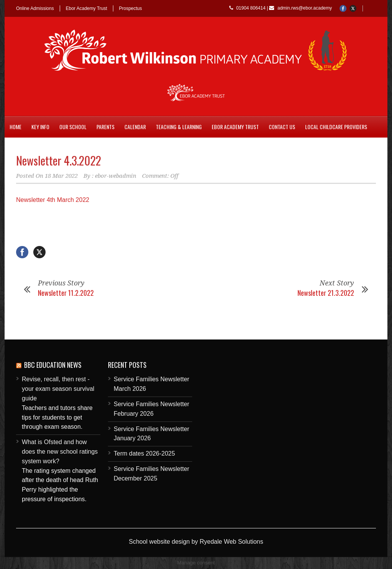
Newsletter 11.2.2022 (66, 293)
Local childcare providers (336, 127)
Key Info (40, 127)
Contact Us (282, 127)
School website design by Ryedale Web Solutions (196, 542)
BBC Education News (53, 365)
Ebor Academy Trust (87, 8)
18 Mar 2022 (61, 176)
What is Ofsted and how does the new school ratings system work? (60, 452)
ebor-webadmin (116, 176)
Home (16, 127)
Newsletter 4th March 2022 (53, 200)
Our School (73, 127)
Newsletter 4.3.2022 (59, 160)
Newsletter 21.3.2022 (326, 293)
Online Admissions (35, 8)
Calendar (135, 127)
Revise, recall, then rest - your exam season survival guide (58, 389)
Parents (105, 127)
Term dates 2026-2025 (144, 453)
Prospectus (131, 8)
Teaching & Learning (179, 127)
